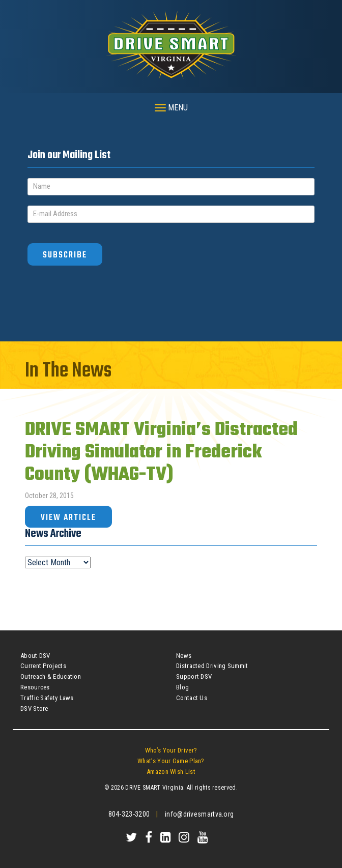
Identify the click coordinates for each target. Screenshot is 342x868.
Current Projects (43, 666)
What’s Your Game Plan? (171, 761)
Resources (35, 687)
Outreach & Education (51, 676)
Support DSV (194, 676)
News (184, 656)
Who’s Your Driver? (171, 750)
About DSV (35, 656)
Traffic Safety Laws (47, 698)
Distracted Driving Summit (212, 666)
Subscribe (65, 255)
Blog (182, 687)
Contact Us (192, 698)
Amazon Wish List (171, 772)
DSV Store (34, 708)
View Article (68, 518)
